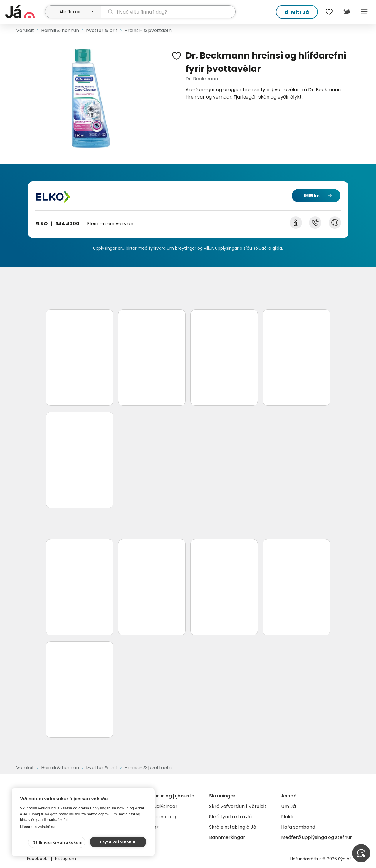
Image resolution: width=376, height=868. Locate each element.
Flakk (287, 817)
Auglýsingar (164, 806)
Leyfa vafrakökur (118, 842)
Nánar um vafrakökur (38, 827)
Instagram (66, 859)
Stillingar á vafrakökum (58, 842)
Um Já (288, 806)
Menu (364, 12)
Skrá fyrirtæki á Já (230, 817)
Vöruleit (25, 30)
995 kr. (312, 196)
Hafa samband (298, 827)
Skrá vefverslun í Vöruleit (238, 806)
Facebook (38, 859)
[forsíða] (24, 12)
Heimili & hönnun (60, 30)
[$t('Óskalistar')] (329, 12)
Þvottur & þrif (102, 30)
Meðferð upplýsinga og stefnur (317, 837)
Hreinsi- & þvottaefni (148, 30)
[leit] (168, 12)
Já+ (155, 827)
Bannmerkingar (227, 837)
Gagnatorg (163, 817)
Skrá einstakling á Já (233, 827)
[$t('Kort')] (347, 12)
